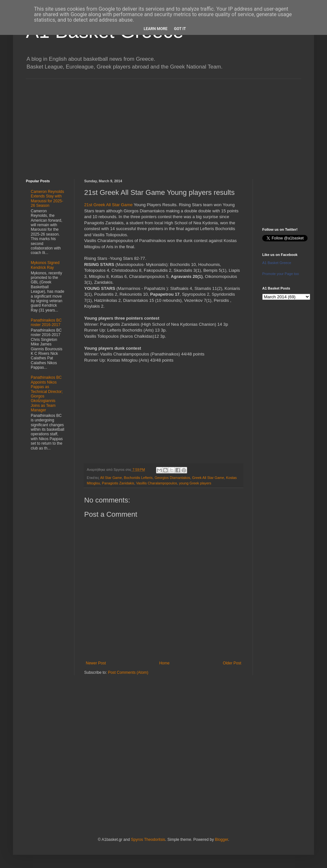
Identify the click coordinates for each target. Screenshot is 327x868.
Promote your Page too (281, 274)
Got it (180, 29)
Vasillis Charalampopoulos (156, 483)
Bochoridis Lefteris (138, 478)
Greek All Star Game (208, 478)
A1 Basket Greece (277, 263)
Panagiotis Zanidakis (118, 483)
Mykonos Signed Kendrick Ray (45, 265)
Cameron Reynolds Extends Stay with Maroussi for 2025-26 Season (47, 199)
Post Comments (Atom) (128, 672)
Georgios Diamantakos (172, 478)
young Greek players (195, 483)
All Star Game (111, 478)
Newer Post (96, 663)
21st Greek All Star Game (108, 205)
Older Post (232, 663)
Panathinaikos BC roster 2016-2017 (46, 323)
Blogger (222, 840)
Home (164, 663)
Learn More (156, 29)
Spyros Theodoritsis (148, 840)
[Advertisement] (163, 124)
